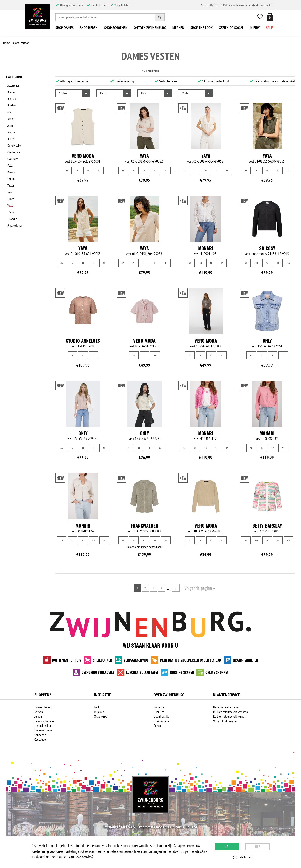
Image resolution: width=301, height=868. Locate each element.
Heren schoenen (44, 730)
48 (288, 540)
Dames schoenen (44, 721)
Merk (103, 93)
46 (288, 263)
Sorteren (64, 93)
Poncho (15, 194)
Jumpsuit (11, 123)
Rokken (10, 155)
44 (278, 263)
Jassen (10, 112)
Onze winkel (101, 716)
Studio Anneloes (83, 341)
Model (186, 93)
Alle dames (14, 199)
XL (166, 170)
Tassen (10, 166)
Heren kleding (43, 726)
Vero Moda (83, 156)
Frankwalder (144, 526)
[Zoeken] (160, 17)
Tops (9, 172)
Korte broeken (14, 134)
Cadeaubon (41, 739)
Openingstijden (162, 716)
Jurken (10, 128)
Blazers (10, 90)
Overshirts (12, 145)
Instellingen (242, 857)
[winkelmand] (269, 17)
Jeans (9, 117)
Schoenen (40, 735)
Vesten (10, 183)
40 (211, 263)
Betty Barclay (267, 526)
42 (222, 263)
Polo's (10, 150)
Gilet (9, 106)
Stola (13, 188)
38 (200, 263)
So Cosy (267, 248)
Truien (10, 177)
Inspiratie (99, 712)
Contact (158, 726)
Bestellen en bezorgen (226, 707)
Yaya (144, 156)
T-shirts (10, 161)
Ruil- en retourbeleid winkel (229, 716)
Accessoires (13, 85)
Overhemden (14, 139)
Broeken (11, 101)
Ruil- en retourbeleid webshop (231, 712)
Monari (206, 248)
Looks (97, 707)
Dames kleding (43, 707)
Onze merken (161, 721)
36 (190, 263)
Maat (144, 93)
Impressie (159, 707)
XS (67, 170)
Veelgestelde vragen (225, 721)
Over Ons (159, 712)
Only (267, 341)
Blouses (11, 96)
